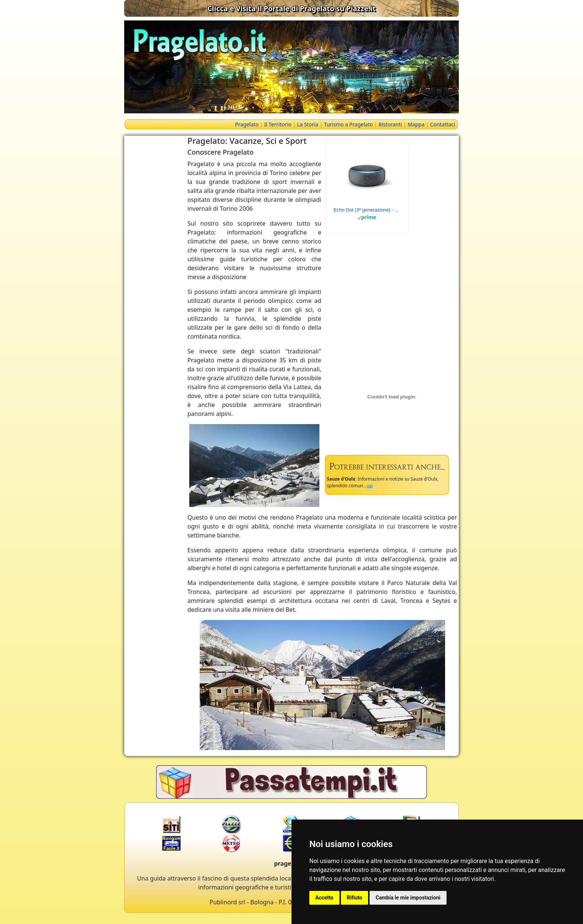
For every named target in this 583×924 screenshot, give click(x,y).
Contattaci (443, 124)
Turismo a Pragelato (348, 124)
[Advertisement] (154, 247)
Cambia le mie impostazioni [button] (408, 898)
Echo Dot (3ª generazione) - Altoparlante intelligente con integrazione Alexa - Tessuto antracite (367, 210)
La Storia (308, 124)
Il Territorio (278, 124)
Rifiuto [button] (355, 898)
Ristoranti (390, 124)
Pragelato (247, 124)
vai (370, 486)
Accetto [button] (324, 898)
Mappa (416, 124)
